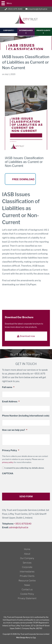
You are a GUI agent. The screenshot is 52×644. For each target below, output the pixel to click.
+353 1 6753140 (23, 524)
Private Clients (27, 576)
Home (27, 549)
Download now (26, 336)
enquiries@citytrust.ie (36, 9)
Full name (8, 387)
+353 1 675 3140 (14, 9)
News (27, 585)
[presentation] (23, 483)
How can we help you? (15, 430)
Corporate (27, 567)
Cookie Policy (27, 594)
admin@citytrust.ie (19, 527)
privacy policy (8, 462)
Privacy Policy (11, 450)
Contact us (27, 590)
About (27, 554)
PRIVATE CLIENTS (43, 32)
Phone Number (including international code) (26, 416)
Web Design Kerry (23, 638)
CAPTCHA (8, 473)
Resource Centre (27, 581)
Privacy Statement (27, 598)
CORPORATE (9, 30)
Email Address (11, 402)
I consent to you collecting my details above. (24, 468)
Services (27, 563)
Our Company (27, 558)
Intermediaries (26, 32)
